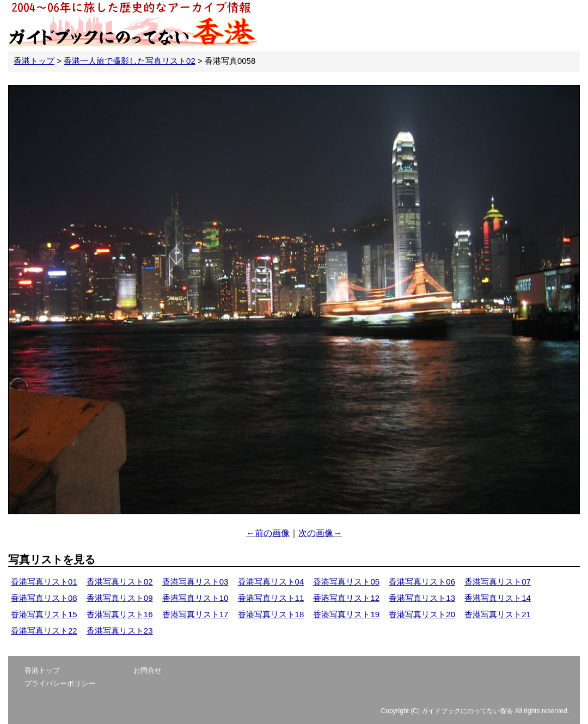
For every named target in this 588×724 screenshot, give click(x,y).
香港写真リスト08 (44, 598)
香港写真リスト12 (346, 598)
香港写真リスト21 (498, 614)
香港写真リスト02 (120, 582)
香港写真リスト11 (271, 598)
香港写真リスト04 (271, 582)
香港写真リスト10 (195, 598)
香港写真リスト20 (422, 614)
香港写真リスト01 (44, 582)
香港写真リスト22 (44, 631)
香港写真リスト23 (120, 631)
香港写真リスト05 (346, 582)
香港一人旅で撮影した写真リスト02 (130, 61)
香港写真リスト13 (422, 598)
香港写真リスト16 (120, 614)
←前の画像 (268, 533)
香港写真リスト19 (346, 614)
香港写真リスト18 (271, 614)
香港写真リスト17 (195, 614)
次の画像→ (320, 533)
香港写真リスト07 (498, 582)
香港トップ (34, 61)
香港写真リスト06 (422, 582)
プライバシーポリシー (60, 683)
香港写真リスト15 (44, 614)
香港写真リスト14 (498, 598)
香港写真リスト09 (120, 598)
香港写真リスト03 (195, 582)
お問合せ (148, 670)
